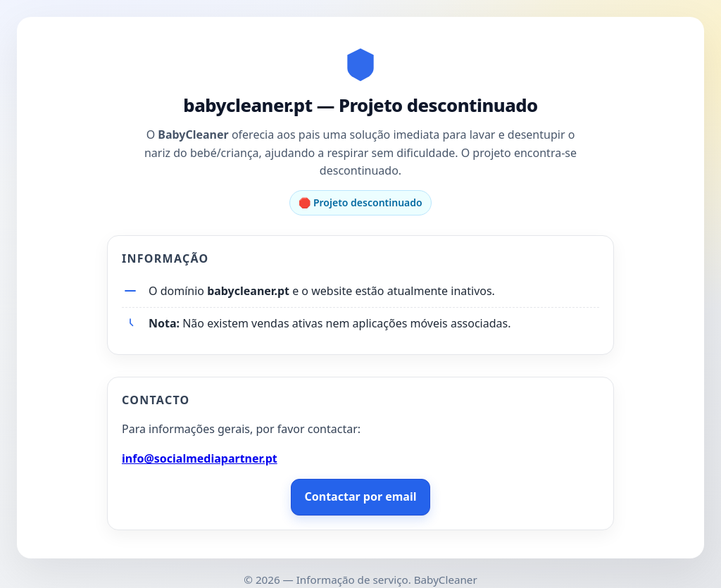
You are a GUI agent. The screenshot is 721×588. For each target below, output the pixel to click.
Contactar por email (360, 496)
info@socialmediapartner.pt (200, 458)
